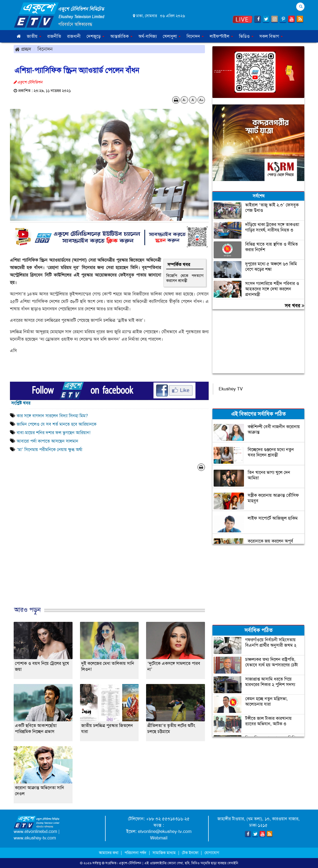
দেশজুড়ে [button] (95, 36)
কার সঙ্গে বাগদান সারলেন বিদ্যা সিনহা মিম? (54, 416)
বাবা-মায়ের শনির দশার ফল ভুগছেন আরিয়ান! (54, 433)
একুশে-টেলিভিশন (130, 863)
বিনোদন (45, 49)
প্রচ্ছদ (23, 49)
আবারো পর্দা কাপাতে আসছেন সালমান (47, 441)
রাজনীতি (54, 36)
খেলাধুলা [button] (172, 36)
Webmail (159, 838)
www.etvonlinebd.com (35, 831)
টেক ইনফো (191, 853)
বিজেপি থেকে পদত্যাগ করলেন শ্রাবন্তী (185, 278)
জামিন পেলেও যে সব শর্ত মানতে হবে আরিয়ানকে (57, 424)
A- (184, 100)
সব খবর (295, 306)
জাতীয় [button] (34, 36)
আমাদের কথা (109, 853)
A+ (201, 100)
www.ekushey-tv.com (35, 838)
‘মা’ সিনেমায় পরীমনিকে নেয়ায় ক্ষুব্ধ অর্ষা (49, 450)
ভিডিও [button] (246, 36)
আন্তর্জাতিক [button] (121, 36)
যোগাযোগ (212, 853)
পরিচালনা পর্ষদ (135, 853)
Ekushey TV (231, 389)
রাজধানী (74, 36)
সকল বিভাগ (271, 36)
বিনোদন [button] (195, 36)
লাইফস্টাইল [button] (221, 36)
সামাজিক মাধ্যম (164, 853)
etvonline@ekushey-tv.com (165, 831)
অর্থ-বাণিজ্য (148, 36)
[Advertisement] (109, 544)
